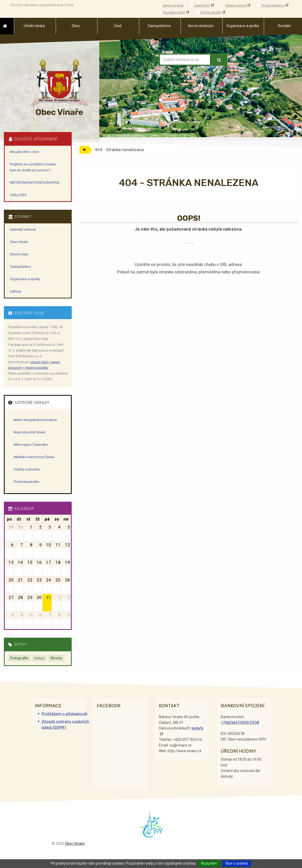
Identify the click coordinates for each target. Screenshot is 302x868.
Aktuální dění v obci (24, 152)
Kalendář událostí (23, 229)
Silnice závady (209, 12)
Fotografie (19, 658)
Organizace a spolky (25, 279)
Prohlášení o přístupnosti (64, 714)
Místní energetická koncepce (35, 420)
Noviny (56, 658)
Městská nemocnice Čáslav (34, 457)
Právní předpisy (271, 5)
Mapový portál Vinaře (29, 432)
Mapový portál (233, 5)
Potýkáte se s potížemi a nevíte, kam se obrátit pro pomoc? (33, 167)
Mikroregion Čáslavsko (31, 445)
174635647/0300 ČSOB (240, 723)
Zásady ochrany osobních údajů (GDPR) (65, 724)
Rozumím (209, 863)
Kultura (39, 658)
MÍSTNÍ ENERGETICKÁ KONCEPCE (35, 182)
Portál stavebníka (26, 482)
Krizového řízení (172, 12)
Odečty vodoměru (27, 469)
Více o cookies (237, 863)
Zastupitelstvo (21, 267)
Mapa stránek (171, 5)
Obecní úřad (19, 254)
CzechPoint (200, 5)
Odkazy (15, 291)
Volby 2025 (18, 195)
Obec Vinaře (19, 242)
